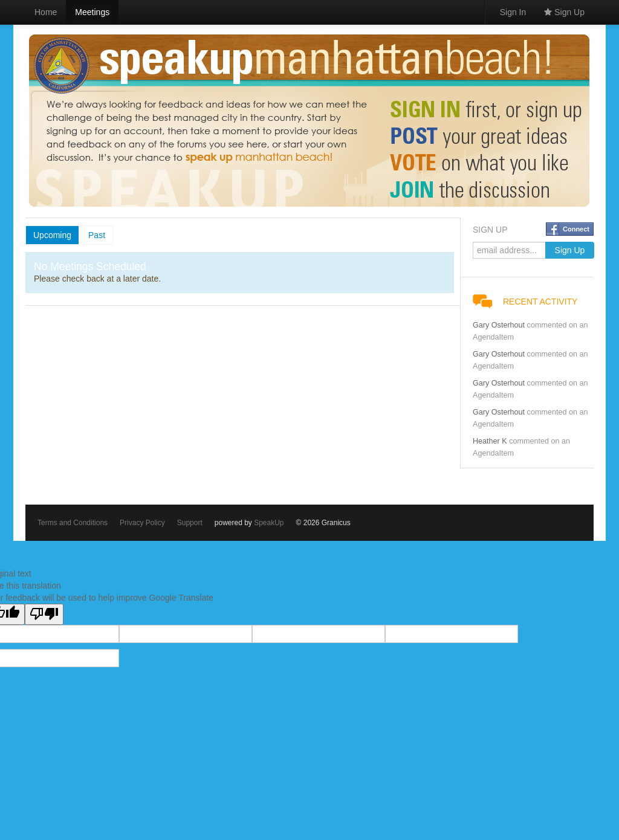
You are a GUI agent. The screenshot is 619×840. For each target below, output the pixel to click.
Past (97, 235)
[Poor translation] (44, 614)
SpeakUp (269, 523)
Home (46, 12)
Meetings (92, 12)
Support (190, 523)
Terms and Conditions (73, 523)
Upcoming (52, 235)
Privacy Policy (142, 523)
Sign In (513, 12)
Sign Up (564, 12)
